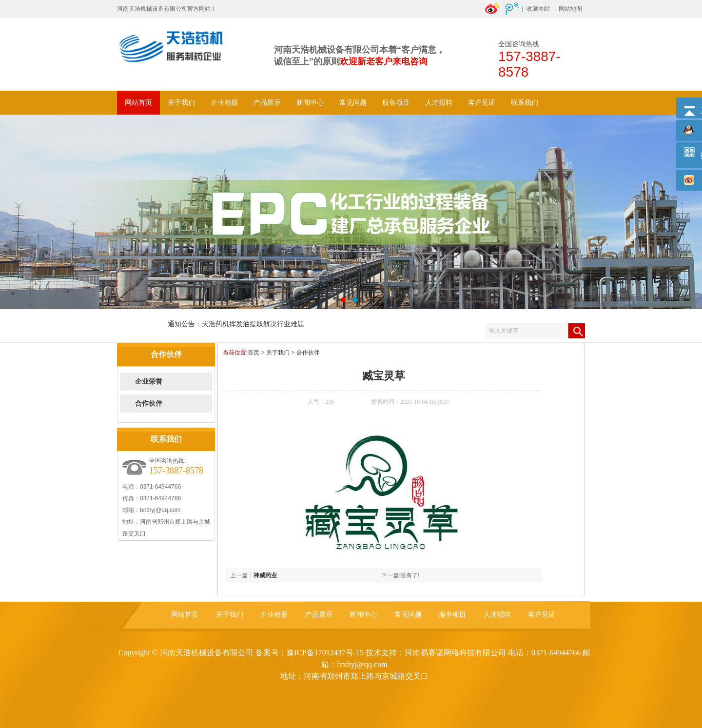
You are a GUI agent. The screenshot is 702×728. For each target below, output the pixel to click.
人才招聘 (439, 103)
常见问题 (353, 103)
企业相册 (224, 103)
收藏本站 (538, 9)
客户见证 (482, 103)
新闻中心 (310, 103)
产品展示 (267, 103)
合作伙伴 (149, 403)
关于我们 (181, 103)
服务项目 (396, 103)
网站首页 (138, 103)
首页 (253, 353)
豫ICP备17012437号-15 (325, 653)
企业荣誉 (149, 382)
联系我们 (525, 103)
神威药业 (265, 575)
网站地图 (570, 9)
